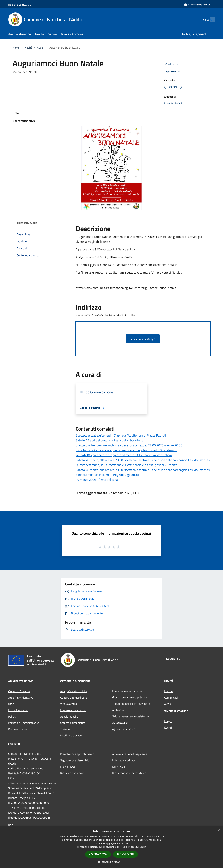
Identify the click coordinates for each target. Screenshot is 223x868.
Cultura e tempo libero (74, 698)
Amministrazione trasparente (130, 754)
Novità (29, 48)
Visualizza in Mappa (143, 339)
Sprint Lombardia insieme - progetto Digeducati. (108, 475)
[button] (111, 862)
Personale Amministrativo (24, 723)
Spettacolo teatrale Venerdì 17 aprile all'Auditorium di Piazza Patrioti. (121, 435)
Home (16, 48)
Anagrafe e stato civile (74, 691)
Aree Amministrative (21, 698)
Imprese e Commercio (73, 710)
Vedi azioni (173, 72)
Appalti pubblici (69, 716)
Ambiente (118, 710)
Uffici (11, 704)
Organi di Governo (19, 691)
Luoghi (168, 721)
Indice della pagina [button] (27, 223)
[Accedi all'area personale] (197, 5)
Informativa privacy (124, 760)
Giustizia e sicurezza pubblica (130, 697)
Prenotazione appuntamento (77, 754)
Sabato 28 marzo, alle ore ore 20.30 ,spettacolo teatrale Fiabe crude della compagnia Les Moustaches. (143, 460)
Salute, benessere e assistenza (130, 716)
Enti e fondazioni (18, 710)
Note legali (119, 767)
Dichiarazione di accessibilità (129, 773)
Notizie (168, 691)
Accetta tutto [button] (98, 854)
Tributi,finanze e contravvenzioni (132, 704)
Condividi (173, 64)
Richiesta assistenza (72, 773)
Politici (12, 716)
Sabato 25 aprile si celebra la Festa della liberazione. (110, 440)
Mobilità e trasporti (72, 735)
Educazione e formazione (127, 691)
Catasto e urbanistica (73, 723)
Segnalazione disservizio (75, 760)
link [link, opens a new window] (145, 847)
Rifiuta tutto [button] (126, 854)
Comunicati (171, 698)
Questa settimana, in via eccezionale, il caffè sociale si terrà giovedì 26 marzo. (127, 465)
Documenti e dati (18, 729)
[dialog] (111, 847)
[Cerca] (211, 19)
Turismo (65, 729)
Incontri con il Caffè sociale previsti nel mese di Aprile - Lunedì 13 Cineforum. (126, 450)
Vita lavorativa (69, 704)
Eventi (168, 728)
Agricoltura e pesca (124, 729)
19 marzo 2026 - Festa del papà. (97, 480)
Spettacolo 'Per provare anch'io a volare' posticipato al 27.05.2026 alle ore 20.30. (129, 445)
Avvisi (41, 48)
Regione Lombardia (20, 5)
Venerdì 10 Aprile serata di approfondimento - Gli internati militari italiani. (124, 455)
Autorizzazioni (121, 723)
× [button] (219, 830)
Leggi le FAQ (68, 767)
